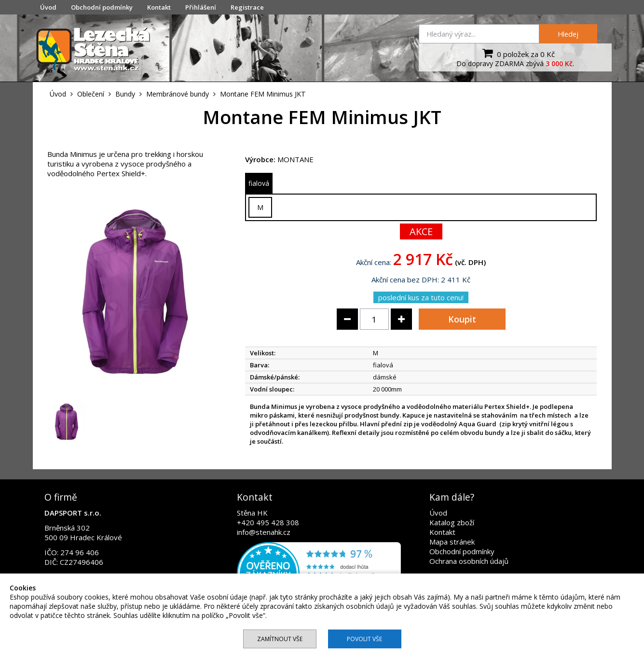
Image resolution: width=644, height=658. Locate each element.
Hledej (568, 34)
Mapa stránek (452, 542)
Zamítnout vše (280, 639)
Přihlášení (201, 7)
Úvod (48, 7)
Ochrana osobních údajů (469, 561)
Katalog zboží (452, 522)
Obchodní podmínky (102, 7)
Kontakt (159, 7)
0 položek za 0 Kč (517, 53)
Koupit (462, 319)
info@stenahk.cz (264, 532)
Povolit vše (364, 639)
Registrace (247, 7)
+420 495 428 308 (268, 522)
